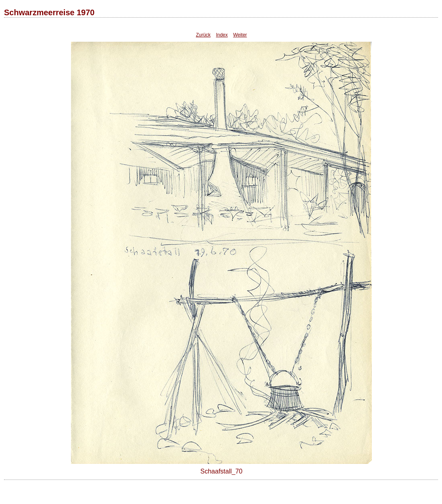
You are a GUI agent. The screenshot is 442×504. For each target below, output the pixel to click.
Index (222, 35)
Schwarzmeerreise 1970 (49, 12)
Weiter (240, 35)
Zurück (203, 35)
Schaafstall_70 (222, 471)
